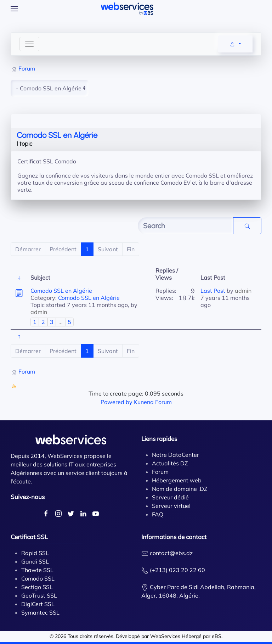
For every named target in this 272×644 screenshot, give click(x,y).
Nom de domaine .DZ (180, 489)
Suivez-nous (28, 497)
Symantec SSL (40, 612)
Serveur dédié (170, 497)
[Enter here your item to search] (186, 226)
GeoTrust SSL (39, 595)
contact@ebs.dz (171, 553)
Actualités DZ (170, 463)
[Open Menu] (14, 9)
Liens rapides (159, 439)
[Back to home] (127, 9)
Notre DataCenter (175, 455)
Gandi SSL (35, 561)
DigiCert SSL (38, 604)
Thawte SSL (37, 570)
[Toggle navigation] (29, 44)
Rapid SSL (35, 553)
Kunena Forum (153, 402)
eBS (217, 636)
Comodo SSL (38, 578)
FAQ (158, 514)
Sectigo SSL (37, 587)
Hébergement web (177, 480)
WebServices (165, 636)
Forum (160, 472)
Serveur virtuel (171, 506)
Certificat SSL (29, 537)
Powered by (117, 402)
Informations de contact (174, 537)
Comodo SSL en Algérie (57, 135)
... (61, 322)
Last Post (213, 291)
